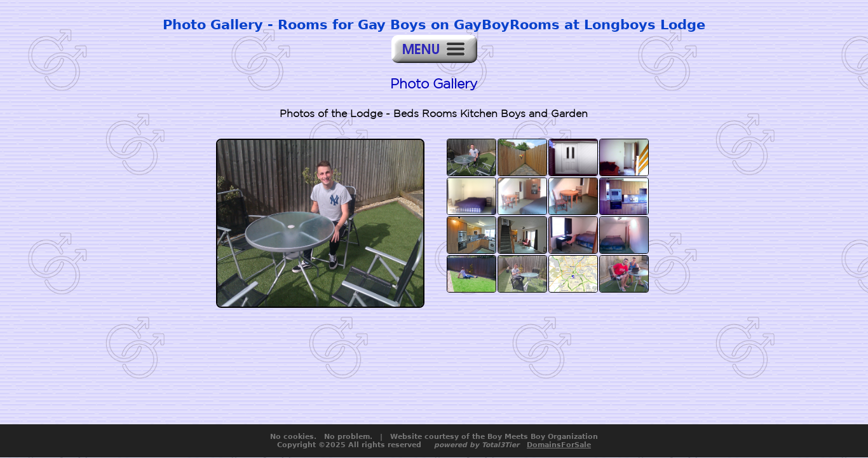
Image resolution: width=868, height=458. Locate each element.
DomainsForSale (559, 445)
